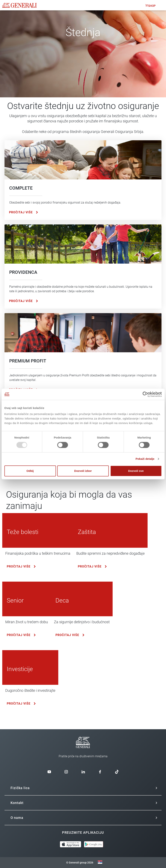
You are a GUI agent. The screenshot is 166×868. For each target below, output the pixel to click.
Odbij (30, 471)
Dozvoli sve (136, 471)
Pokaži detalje (145, 459)
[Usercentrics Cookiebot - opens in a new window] (145, 394)
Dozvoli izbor (83, 471)
